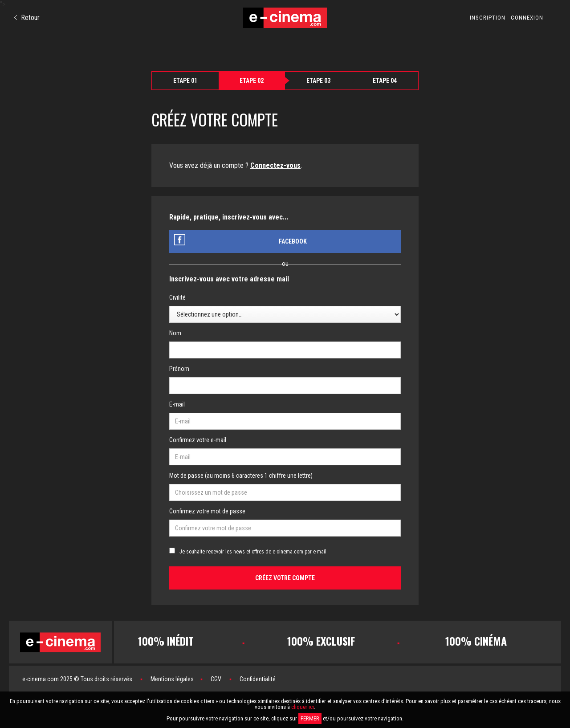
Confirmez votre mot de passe (207, 511)
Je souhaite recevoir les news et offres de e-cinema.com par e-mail (253, 552)
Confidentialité (258, 679)
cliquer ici (303, 707)
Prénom (179, 369)
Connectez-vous (275, 165)
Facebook (293, 241)
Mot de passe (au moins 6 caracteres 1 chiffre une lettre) (241, 476)
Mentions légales (172, 679)
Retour (27, 18)
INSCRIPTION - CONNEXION (507, 18)
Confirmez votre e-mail (198, 440)
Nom (175, 333)
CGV (216, 679)
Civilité (177, 297)
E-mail (177, 404)
